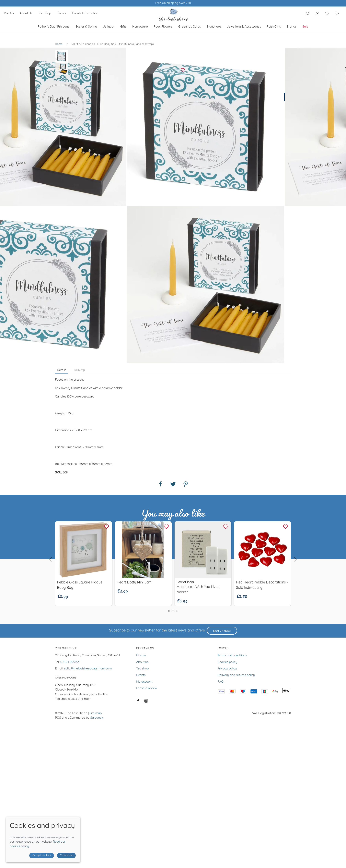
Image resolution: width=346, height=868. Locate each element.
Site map (96, 713)
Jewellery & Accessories (244, 27)
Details (62, 370)
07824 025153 (70, 662)
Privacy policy (227, 669)
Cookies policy (227, 662)
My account (144, 682)
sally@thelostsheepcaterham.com (88, 669)
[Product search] (308, 13)
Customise (66, 855)
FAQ (220, 682)
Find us (141, 655)
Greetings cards (190, 27)
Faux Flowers (163, 27)
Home (59, 44)
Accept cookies (42, 855)
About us (26, 13)
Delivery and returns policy (236, 675)
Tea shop (45, 13)
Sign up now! (222, 631)
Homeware (140, 27)
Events (61, 13)
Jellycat (109, 27)
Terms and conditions (232, 655)
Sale (305, 27)
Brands (292, 27)
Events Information (85, 13)
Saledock (97, 718)
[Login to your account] (317, 13)
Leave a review (147, 688)
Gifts (123, 27)
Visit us (9, 13)
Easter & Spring (86, 27)
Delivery (79, 370)
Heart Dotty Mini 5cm (134, 583)
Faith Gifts (274, 27)
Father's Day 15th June (54, 27)
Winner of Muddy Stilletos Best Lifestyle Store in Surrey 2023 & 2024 (173, 3)
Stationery (214, 27)
